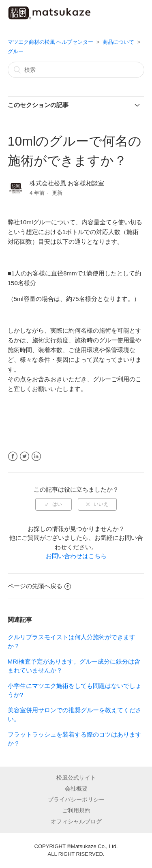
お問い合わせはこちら (76, 556)
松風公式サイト (76, 778)
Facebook (13, 457)
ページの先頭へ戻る (39, 586)
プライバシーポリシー (76, 799)
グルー (16, 51)
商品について (118, 42)
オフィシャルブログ (76, 821)
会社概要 (76, 789)
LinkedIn (36, 457)
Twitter (25, 457)
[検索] (76, 70)
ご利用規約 (76, 810)
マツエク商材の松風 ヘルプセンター (51, 42)
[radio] (54, 504)
